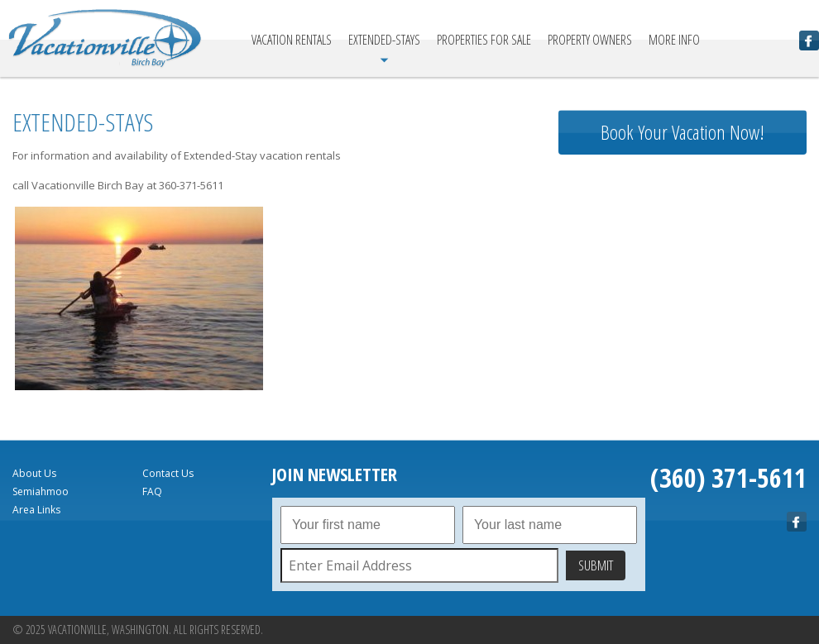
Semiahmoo (41, 491)
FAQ (152, 491)
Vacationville (105, 38)
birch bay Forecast (682, 351)
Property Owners (590, 40)
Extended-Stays (384, 40)
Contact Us (168, 473)
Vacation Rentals (292, 40)
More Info (674, 40)
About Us (34, 473)
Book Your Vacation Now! (682, 132)
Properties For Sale (484, 40)
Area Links (36, 510)
